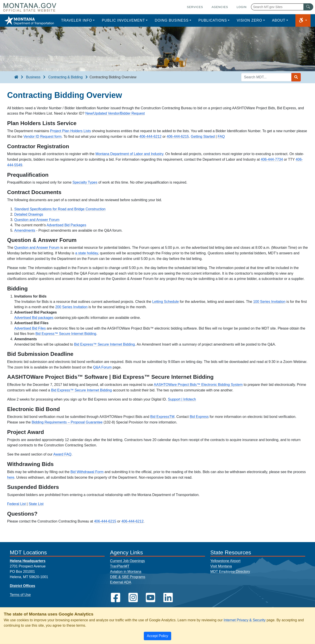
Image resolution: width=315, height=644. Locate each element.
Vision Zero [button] (249, 20)
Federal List (16, 504)
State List (36, 504)
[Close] (157, 636)
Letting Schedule (166, 302)
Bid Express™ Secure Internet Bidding (66, 334)
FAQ (221, 137)
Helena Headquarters (28, 561)
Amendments (25, 230)
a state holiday (87, 253)
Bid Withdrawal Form (87, 472)
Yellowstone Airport (226, 561)
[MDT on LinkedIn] (168, 598)
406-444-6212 (150, 137)
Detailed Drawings (29, 214)
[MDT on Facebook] (116, 598)
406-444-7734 (272, 159)
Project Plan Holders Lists (70, 131)
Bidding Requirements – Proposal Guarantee (67, 422)
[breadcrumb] (16, 77)
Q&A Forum (102, 367)
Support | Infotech (182, 399)
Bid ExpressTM (162, 417)
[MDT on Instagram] (133, 598)
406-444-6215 (178, 137)
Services (195, 7)
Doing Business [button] (172, 20)
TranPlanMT (120, 566)
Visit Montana (221, 566)
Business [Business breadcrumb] (33, 77)
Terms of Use (20, 595)
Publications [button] (213, 20)
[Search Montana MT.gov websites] (282, 7)
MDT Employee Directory (230, 572)
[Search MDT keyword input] (266, 77)
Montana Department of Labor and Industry (129, 154)
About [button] (279, 20)
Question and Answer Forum (37, 220)
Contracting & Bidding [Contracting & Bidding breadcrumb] (66, 77)
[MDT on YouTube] (150, 598)
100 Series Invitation (269, 302)
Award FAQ (62, 454)
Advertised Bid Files (30, 328)
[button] (303, 20)
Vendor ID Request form (43, 137)
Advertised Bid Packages (66, 225)
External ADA (121, 582)
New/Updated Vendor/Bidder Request (115, 113)
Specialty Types (85, 182)
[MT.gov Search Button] (308, 7)
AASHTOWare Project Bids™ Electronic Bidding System (198, 385)
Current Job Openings (127, 561)
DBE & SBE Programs (128, 577)
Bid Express (199, 417)
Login (242, 7)
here (11, 477)
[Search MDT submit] (296, 77)
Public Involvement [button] (123, 20)
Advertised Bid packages (34, 318)
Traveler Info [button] (76, 20)
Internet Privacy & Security (245, 620)
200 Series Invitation (71, 307)
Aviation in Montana (126, 572)
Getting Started (203, 137)
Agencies (220, 7)
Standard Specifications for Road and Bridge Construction (60, 209)
